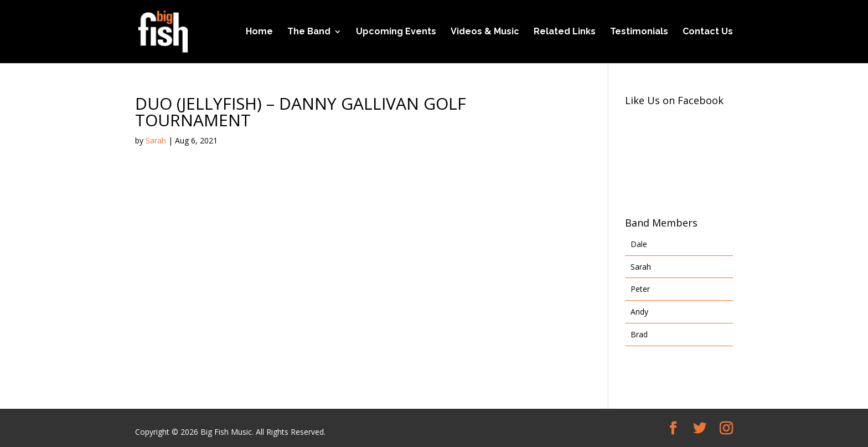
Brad (639, 334)
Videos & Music (485, 32)
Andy (639, 312)
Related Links (565, 32)
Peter (640, 289)
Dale (639, 244)
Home (259, 32)
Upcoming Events (396, 32)
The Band (309, 32)
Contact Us (708, 32)
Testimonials (639, 32)
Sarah (156, 140)
